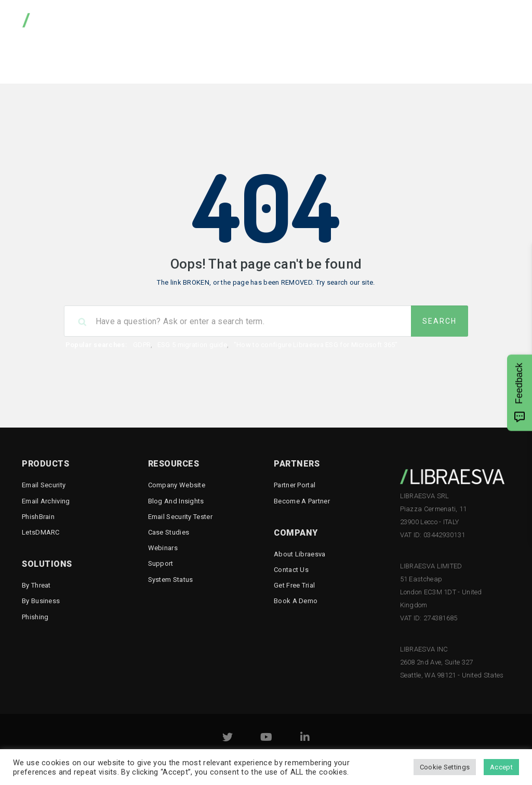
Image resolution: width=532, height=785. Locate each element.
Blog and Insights (176, 501)
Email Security (44, 485)
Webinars (163, 548)
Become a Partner (302, 501)
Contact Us (291, 570)
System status (171, 580)
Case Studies (169, 532)
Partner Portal (295, 485)
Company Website (177, 485)
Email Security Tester (452, 59)
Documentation (301, 59)
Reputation (370, 59)
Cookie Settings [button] (445, 767)
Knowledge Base (223, 59)
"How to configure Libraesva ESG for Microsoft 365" (316, 345)
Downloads (152, 59)
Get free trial (294, 585)
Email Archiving (46, 501)
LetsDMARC (41, 532)
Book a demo (296, 601)
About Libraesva (300, 554)
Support (161, 563)
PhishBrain (38, 517)
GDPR (142, 345)
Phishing (35, 617)
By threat (36, 585)
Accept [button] (501, 767)
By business (41, 601)
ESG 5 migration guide (192, 345)
